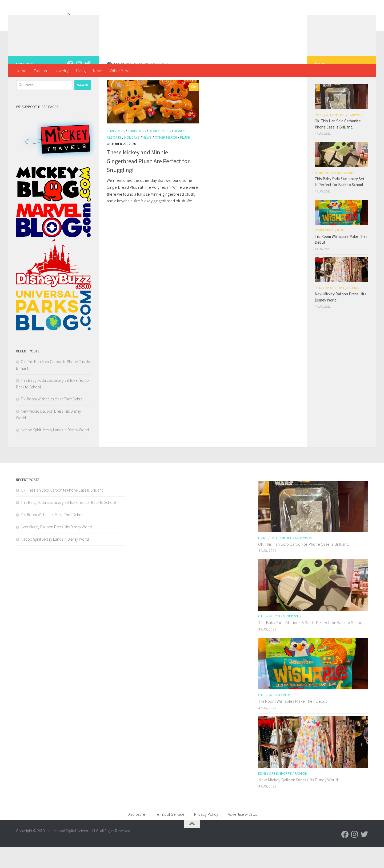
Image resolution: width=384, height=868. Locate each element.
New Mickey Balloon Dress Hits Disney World (56, 548)
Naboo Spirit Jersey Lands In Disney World (55, 451)
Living (81, 71)
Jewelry (61, 71)
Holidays (132, 159)
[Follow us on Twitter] (87, 85)
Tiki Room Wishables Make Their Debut (52, 420)
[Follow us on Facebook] (70, 85)
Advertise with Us (242, 835)
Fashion (40, 71)
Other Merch (121, 71)
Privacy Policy (206, 835)
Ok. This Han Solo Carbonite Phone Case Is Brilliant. (62, 511)
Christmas (116, 152)
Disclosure (136, 835)
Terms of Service (170, 835)
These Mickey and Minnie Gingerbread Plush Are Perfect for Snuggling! (148, 182)
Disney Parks (160, 152)
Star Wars (355, 136)
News (98, 71)
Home (21, 71)
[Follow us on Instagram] (79, 85)
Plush (185, 159)
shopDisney (345, 194)
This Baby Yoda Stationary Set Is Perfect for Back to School (68, 524)
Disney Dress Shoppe (330, 309)
